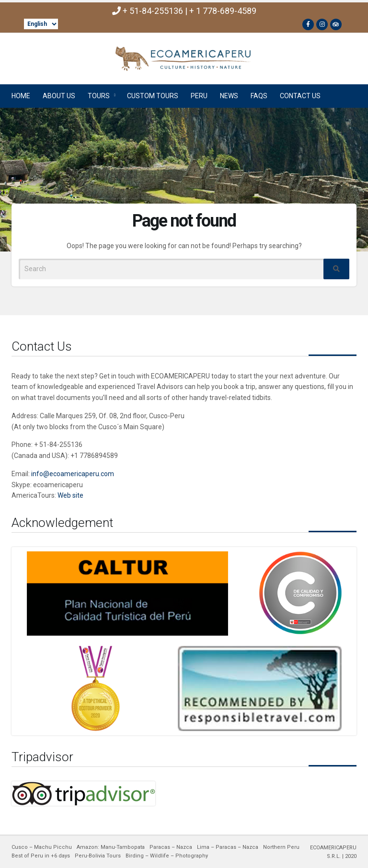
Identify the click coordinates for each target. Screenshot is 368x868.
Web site (70, 495)
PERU (199, 96)
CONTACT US (300, 96)
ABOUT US (59, 96)
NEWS (229, 96)
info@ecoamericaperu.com (73, 474)
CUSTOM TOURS (153, 96)
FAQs (259, 96)
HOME (21, 96)
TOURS (99, 96)
